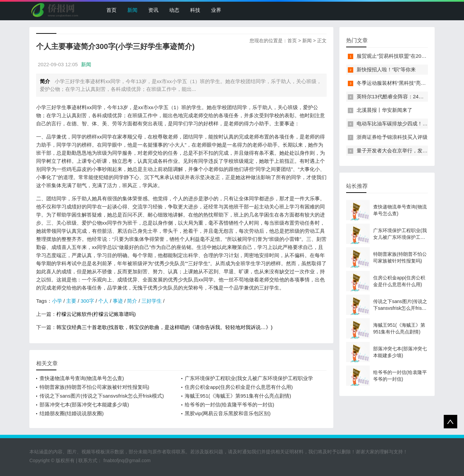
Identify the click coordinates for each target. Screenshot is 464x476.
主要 (71, 301)
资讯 (153, 10)
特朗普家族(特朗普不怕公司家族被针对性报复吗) (94, 387)
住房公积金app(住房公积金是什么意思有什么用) (239, 387)
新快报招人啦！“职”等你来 (386, 69)
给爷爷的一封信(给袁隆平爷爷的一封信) (229, 405)
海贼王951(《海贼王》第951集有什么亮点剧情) (238, 396)
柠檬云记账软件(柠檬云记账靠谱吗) (96, 314)
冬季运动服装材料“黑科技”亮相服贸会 (399, 83)
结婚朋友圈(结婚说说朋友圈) (72, 413)
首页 (111, 10)
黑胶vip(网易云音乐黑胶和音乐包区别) (228, 413)
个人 (103, 301)
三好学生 (152, 301)
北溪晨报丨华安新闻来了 (384, 110)
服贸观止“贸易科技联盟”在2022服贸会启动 (404, 56)
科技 (195, 10)
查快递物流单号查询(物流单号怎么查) (82, 378)
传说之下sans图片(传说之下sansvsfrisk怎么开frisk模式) (102, 396)
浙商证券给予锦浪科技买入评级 (392, 137)
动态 (174, 10)
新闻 (132, 10)
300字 (87, 301)
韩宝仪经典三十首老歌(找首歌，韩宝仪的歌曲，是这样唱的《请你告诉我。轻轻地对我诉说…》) (164, 327)
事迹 (118, 301)
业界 (216, 10)
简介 (132, 301)
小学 (57, 301)
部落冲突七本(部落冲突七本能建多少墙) (84, 405)
